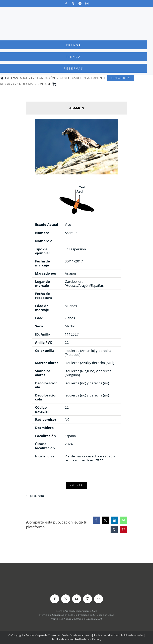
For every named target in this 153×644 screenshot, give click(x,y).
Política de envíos (62, 639)
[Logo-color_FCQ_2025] (76, 11)
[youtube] (80, 3)
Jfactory (96, 639)
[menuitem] (64, 84)
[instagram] (87, 3)
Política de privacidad (106, 635)
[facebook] (66, 3)
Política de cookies (132, 635)
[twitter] (73, 3)
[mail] (99, 599)
